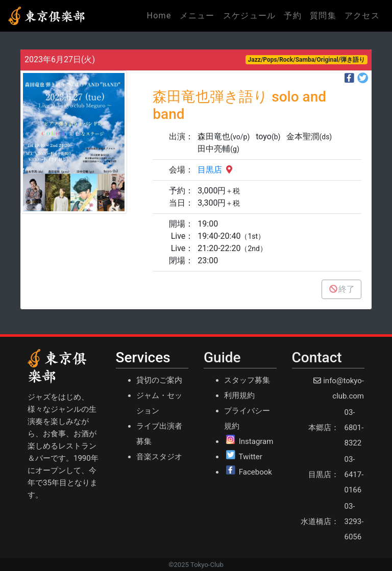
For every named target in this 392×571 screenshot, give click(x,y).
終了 (341, 289)
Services (143, 357)
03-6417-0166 (354, 475)
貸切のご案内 (159, 380)
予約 (293, 16)
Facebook (255, 472)
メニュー (197, 16)
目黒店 (216, 170)
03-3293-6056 (354, 522)
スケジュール (250, 16)
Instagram (256, 441)
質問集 (323, 16)
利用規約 (239, 395)
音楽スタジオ (159, 457)
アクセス (362, 16)
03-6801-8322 (354, 428)
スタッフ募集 (247, 380)
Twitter (250, 457)
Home (161, 15)
